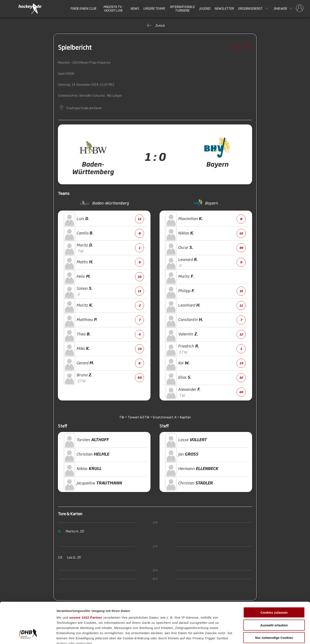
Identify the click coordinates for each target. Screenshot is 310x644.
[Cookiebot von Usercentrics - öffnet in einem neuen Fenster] (28, 636)
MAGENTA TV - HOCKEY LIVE (113, 9)
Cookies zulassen (274, 578)
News (135, 8)
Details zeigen (229, 635)
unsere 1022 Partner (86, 583)
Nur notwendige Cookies (274, 603)
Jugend (205, 8)
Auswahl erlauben (274, 590)
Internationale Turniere (182, 9)
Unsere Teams (154, 8)
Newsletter (224, 8)
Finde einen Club (83, 8)
